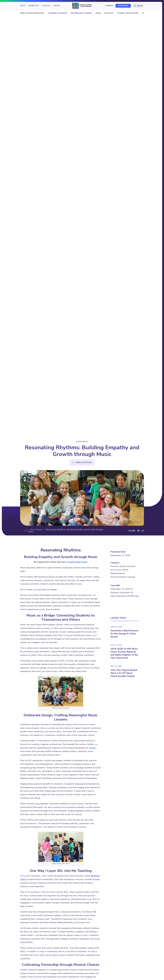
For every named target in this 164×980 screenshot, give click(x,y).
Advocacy (109, 13)
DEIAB (98, 13)
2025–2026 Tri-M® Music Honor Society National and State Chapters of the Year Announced (124, 653)
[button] (142, 13)
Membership (34, 6)
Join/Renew (123, 6)
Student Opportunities (128, 13)
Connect (109, 6)
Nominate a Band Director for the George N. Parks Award (125, 634)
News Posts (36, 530)
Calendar (46, 6)
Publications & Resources (32, 13)
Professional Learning (81, 13)
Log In (140, 6)
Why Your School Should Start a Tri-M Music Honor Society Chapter (124, 673)
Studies (93, 748)
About (23, 6)
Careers (56, 6)
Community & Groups (57, 13)
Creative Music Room (77, 562)
